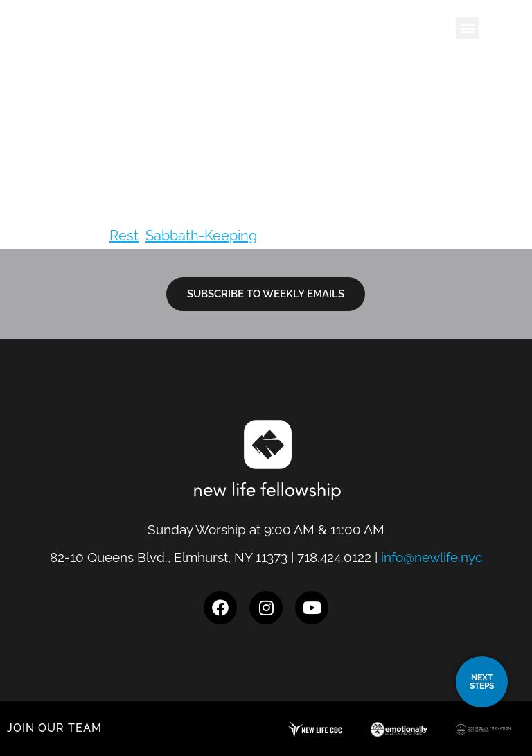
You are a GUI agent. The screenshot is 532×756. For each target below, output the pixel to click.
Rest (124, 236)
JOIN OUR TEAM (54, 728)
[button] (467, 28)
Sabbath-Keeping (201, 236)
